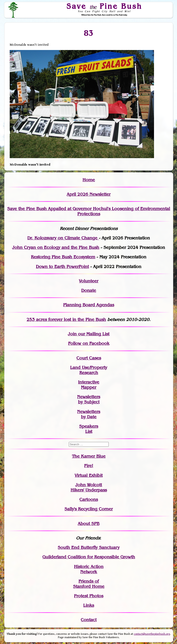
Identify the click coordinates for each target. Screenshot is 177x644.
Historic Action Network (89, 569)
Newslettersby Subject (89, 399)
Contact (89, 620)
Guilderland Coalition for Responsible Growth (89, 557)
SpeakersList (89, 429)
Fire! (89, 466)
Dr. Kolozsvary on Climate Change (63, 238)
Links (89, 605)
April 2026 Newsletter (89, 194)
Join (72, 334)
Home (89, 180)
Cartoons (89, 499)
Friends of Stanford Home (89, 584)
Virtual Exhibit (89, 475)
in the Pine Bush (80, 320)
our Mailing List (93, 334)
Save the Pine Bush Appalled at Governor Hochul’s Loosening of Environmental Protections (89, 211)
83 (89, 33)
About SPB (89, 524)
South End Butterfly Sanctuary (89, 547)
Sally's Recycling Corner (89, 509)
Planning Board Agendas (89, 305)
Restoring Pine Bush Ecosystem (63, 257)
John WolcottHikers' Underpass (89, 487)
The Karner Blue (89, 456)
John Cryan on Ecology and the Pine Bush (56, 247)
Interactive (89, 382)
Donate (89, 290)
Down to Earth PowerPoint (62, 267)
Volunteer (89, 281)
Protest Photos (89, 596)
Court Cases (89, 358)
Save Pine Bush (105, 6)
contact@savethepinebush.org (152, 634)
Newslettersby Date (89, 414)
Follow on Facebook (89, 343)
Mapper (89, 387)
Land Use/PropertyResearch (89, 370)
